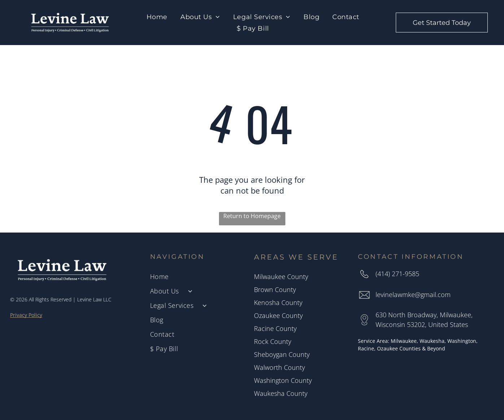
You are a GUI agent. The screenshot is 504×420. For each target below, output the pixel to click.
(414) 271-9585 (397, 274)
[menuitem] (157, 17)
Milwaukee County (281, 277)
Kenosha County (278, 302)
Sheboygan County (282, 354)
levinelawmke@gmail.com (413, 295)
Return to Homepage (252, 216)
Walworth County (279, 367)
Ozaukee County (278, 315)
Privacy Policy (26, 315)
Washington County (283, 380)
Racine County (275, 328)
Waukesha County (281, 393)
